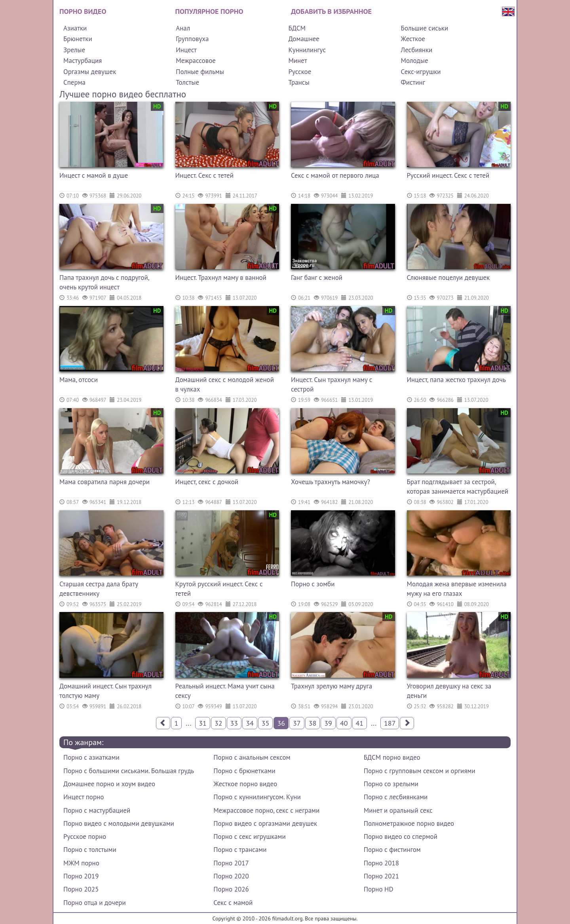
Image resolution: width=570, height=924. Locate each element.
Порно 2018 (381, 863)
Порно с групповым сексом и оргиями (420, 771)
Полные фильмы (200, 72)
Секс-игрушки (421, 72)
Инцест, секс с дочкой (207, 482)
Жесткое (413, 39)
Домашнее (304, 39)
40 (344, 723)
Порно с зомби (313, 584)
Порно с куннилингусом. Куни (257, 797)
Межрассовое (196, 61)
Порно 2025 (81, 889)
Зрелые (74, 50)
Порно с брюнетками (244, 771)
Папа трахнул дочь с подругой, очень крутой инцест (104, 282)
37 (297, 723)
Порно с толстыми (90, 850)
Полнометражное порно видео (409, 823)
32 (218, 723)
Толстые (187, 82)
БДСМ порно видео (392, 757)
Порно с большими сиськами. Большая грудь (129, 771)
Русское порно (85, 837)
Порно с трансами (240, 850)
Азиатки (75, 28)
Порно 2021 (381, 876)
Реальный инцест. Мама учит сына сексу (225, 691)
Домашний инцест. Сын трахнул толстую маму (105, 691)
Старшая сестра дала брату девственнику (99, 589)
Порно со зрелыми (391, 784)
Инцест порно (84, 797)
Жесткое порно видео (245, 784)
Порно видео (83, 11)
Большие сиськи (425, 28)
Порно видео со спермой (401, 837)
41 (360, 723)
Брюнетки (78, 39)
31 (203, 723)
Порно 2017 (231, 863)
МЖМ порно (81, 863)
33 (234, 723)
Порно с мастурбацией (97, 810)
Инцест (186, 50)
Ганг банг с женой (317, 278)
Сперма (74, 82)
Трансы (299, 82)
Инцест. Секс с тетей (204, 175)
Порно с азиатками (91, 757)
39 (328, 723)
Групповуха (192, 39)
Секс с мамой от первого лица (335, 175)
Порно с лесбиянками (396, 797)
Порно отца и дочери (95, 903)
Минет (297, 61)
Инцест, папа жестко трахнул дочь (457, 380)
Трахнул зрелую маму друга (332, 686)
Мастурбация (83, 61)
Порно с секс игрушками (249, 837)
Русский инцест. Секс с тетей (448, 175)
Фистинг (413, 82)
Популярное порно (209, 11)
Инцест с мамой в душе (94, 175)
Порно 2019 (81, 876)
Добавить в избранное (331, 11)
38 (313, 723)
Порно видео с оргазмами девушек (265, 823)
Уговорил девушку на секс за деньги (449, 691)
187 (390, 723)
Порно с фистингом (392, 850)
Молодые (415, 61)
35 (266, 723)
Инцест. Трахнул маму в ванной (221, 278)
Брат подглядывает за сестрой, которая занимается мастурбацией (458, 487)
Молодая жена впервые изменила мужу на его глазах (457, 589)
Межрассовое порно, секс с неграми (266, 810)
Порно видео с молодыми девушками (119, 823)
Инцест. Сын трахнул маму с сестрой (332, 384)
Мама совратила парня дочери (104, 482)
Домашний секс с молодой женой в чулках (225, 384)
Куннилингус (307, 50)
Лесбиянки (417, 50)
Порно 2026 (231, 889)
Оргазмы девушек (90, 72)
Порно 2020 (231, 876)
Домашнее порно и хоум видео (109, 784)
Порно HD (379, 889)
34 (250, 723)
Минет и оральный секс (398, 810)
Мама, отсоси (79, 380)
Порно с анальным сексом (252, 757)
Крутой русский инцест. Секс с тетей (219, 589)
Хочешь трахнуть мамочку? (331, 482)
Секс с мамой (233, 903)
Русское (300, 72)
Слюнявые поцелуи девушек (448, 278)
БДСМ (297, 28)
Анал (183, 28)
